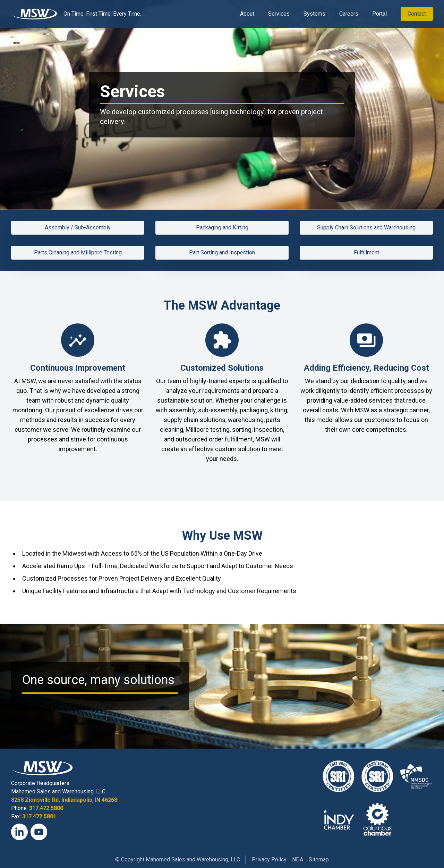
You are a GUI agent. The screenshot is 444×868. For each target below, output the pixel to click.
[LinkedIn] (19, 832)
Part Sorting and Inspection (222, 252)
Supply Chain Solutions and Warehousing (366, 227)
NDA (298, 859)
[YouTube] (39, 832)
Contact (417, 14)
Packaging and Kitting (222, 227)
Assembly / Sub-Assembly (78, 227)
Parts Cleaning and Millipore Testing (78, 252)
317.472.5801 (39, 816)
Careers (349, 14)
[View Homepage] (35, 14)
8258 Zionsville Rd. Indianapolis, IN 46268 (64, 800)
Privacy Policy (269, 859)
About (247, 14)
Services (279, 14)
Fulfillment (366, 252)
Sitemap (319, 859)
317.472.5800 (46, 808)
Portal (379, 14)
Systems (314, 14)
